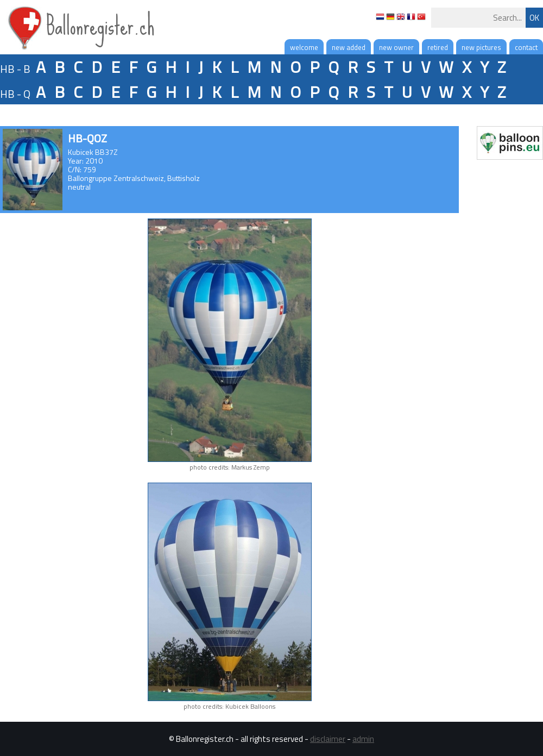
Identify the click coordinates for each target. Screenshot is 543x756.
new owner (396, 47)
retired (438, 47)
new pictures (481, 47)
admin (363, 739)
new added (349, 47)
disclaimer (328, 739)
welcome (304, 47)
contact (526, 47)
